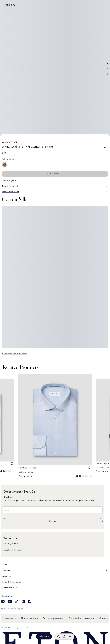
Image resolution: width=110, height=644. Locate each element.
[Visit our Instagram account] (3, 601)
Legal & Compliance (55, 582)
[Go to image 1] (108, 63)
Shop (55, 565)
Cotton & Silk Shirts (12, 142)
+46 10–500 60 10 (11, 544)
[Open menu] (70, 637)
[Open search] (59, 637)
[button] (55, 136)
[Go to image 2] (108, 68)
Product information (55, 186)
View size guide (9, 180)
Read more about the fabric (55, 354)
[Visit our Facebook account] (30, 601)
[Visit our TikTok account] (17, 601)
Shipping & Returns (55, 192)
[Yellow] (4, 165)
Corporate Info (55, 588)
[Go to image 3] (108, 74)
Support (55, 571)
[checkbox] (105, 147)
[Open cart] (64, 637)
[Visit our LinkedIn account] (23, 601)
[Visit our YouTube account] (10, 601)
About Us (55, 576)
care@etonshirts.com (13, 550)
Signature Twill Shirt (27, 468)
